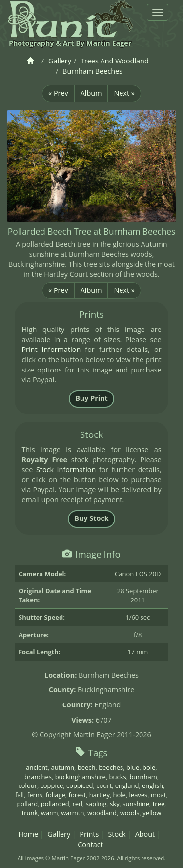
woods (130, 813)
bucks (118, 777)
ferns (35, 795)
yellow (152, 813)
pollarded (55, 804)
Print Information (51, 349)
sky (114, 804)
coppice (52, 785)
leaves (139, 795)
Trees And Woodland (115, 61)
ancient (37, 767)
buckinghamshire (81, 777)
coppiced (80, 785)
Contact (90, 844)
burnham (143, 777)
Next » (124, 93)
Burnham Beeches (92, 71)
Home (28, 834)
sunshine (136, 804)
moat (159, 795)
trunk (30, 813)
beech (87, 767)
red (77, 804)
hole (120, 795)
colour (28, 785)
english (152, 785)
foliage (56, 795)
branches (38, 777)
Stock (117, 834)
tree (159, 804)
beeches (111, 767)
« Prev (58, 93)
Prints (89, 834)
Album (91, 93)
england (127, 785)
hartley (100, 795)
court (104, 785)
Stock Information (66, 469)
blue (133, 767)
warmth (72, 813)
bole (149, 767)
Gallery (60, 61)
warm (50, 813)
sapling (96, 804)
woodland (102, 813)
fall (20, 795)
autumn (62, 767)
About (145, 834)
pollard (27, 804)
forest (78, 795)
